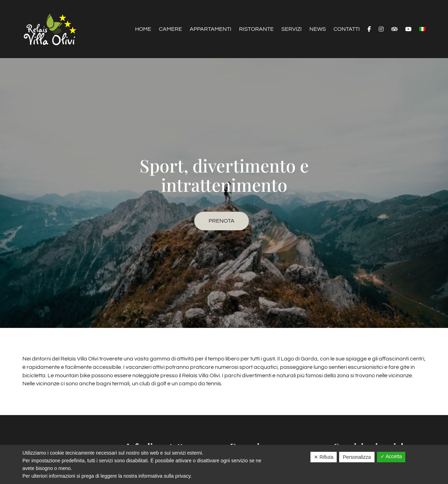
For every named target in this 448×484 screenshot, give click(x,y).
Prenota (222, 221)
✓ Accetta (391, 456)
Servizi (292, 29)
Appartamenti (211, 29)
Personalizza (357, 457)
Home (143, 29)
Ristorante (256, 29)
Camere (170, 29)
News (318, 29)
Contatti (347, 29)
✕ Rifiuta (324, 457)
